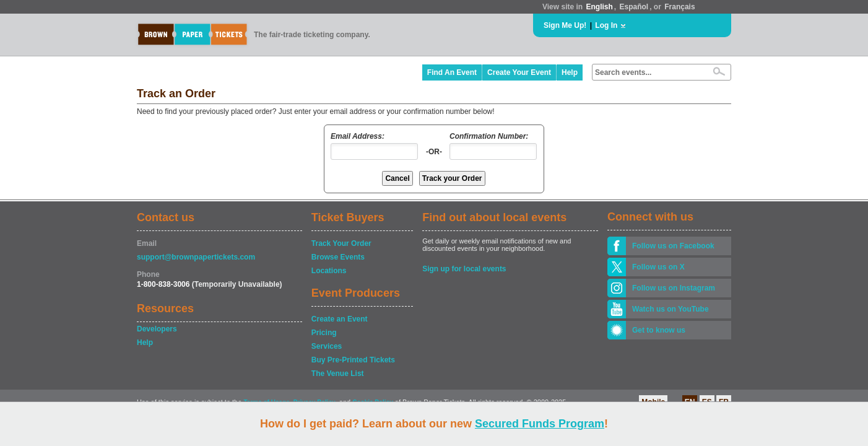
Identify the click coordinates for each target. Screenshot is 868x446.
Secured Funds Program (540, 424)
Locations (329, 271)
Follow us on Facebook (673, 246)
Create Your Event (519, 72)
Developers (157, 329)
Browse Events (338, 257)
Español (634, 7)
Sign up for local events (464, 269)
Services (327, 346)
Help (570, 72)
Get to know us (659, 330)
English (599, 7)
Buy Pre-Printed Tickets (353, 360)
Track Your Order (341, 243)
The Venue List (338, 374)
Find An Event (452, 72)
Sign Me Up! (565, 25)
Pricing (324, 333)
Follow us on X (658, 267)
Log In (606, 25)
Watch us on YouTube (671, 309)
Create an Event (340, 319)
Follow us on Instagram (674, 288)
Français (679, 7)
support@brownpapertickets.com (196, 257)
